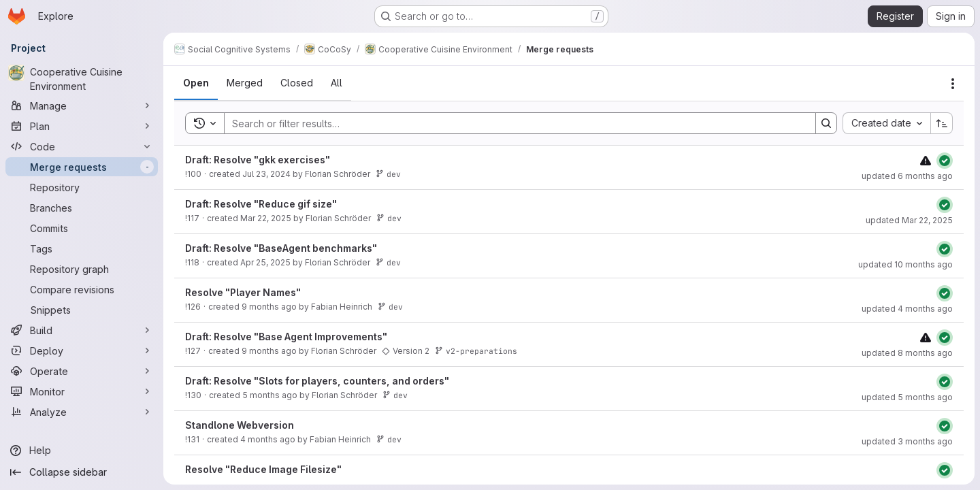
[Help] (82, 451)
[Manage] (82, 105)
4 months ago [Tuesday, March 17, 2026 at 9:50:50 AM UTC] (268, 439)
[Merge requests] (82, 167)
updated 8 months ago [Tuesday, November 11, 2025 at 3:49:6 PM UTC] (907, 353)
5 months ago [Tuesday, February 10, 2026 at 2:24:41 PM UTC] (270, 395)
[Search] (513, 123)
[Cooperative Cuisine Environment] (82, 79)
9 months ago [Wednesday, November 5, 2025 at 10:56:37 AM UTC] (269, 307)
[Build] (82, 330)
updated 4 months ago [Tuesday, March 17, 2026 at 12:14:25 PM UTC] (907, 309)
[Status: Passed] (945, 161)
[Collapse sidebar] (82, 472)
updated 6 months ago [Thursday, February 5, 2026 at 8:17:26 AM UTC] (907, 176)
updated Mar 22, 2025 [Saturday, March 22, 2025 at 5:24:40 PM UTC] (909, 220)
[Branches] (82, 208)
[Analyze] (82, 412)
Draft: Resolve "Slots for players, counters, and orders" (317, 381)
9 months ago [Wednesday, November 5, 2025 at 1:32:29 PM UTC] (269, 351)
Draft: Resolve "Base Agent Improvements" (286, 337)
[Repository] (82, 187)
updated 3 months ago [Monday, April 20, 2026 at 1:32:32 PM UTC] (907, 441)
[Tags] (82, 248)
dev (388, 174)
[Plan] (82, 126)
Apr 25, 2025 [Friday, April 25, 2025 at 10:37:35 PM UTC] (265, 262)
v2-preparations (476, 351)
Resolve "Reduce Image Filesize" (263, 469)
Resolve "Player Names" (243, 292)
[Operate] (82, 371)
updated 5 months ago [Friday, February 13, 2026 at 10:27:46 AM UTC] (907, 397)
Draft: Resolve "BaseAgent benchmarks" (281, 248)
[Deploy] (82, 350)
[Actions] (953, 84)
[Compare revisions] (82, 289)
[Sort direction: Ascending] (942, 123)
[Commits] (82, 228)
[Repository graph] (82, 269)
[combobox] (886, 123)
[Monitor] (82, 391)
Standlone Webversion (240, 425)
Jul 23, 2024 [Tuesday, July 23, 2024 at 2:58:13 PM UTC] (266, 174)
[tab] (196, 83)
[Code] (82, 146)
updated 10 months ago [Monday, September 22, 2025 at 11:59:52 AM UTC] (905, 264)
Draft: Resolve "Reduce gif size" (261, 204)
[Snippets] (82, 310)
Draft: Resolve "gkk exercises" (258, 160)
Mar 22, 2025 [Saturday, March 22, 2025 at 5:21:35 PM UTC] (266, 218)
